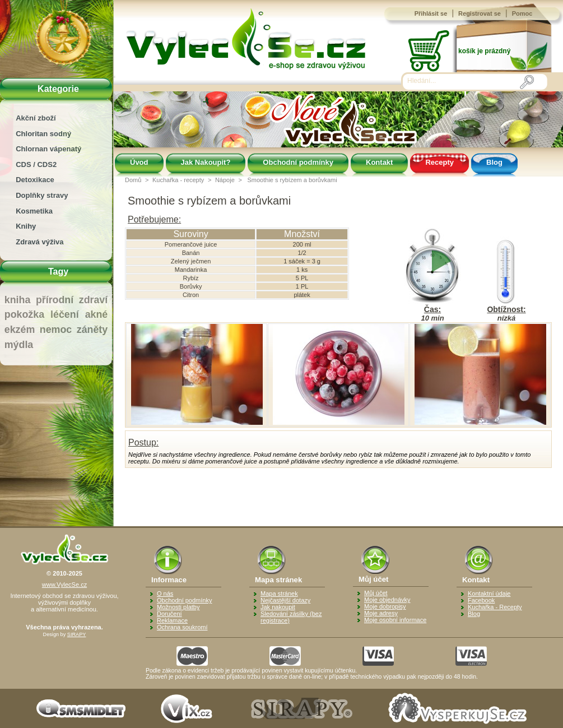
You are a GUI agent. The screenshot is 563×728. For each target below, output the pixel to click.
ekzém (20, 330)
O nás (165, 593)
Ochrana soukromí (182, 627)
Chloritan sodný (43, 134)
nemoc (56, 330)
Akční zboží (36, 118)
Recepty (439, 162)
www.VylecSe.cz (64, 585)
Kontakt (379, 162)
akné (97, 314)
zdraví (93, 300)
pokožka (24, 314)
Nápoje (225, 180)
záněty (92, 330)
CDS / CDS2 (36, 164)
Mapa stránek (279, 593)
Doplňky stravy (42, 195)
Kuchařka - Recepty (495, 607)
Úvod (139, 162)
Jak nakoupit (278, 607)
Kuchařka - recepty (178, 180)
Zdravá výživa (39, 242)
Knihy (26, 226)
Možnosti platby (178, 607)
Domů (133, 180)
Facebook (481, 600)
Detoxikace (35, 180)
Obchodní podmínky (298, 162)
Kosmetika (34, 211)
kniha (18, 300)
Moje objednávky (387, 600)
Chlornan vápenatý (48, 149)
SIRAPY (77, 634)
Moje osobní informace (395, 620)
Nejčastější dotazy (285, 600)
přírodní (55, 300)
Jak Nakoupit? (206, 162)
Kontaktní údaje (489, 593)
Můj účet (376, 593)
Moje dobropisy (385, 606)
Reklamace (172, 620)
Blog (494, 162)
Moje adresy (381, 613)
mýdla (19, 345)
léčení (65, 314)
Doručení (169, 614)
